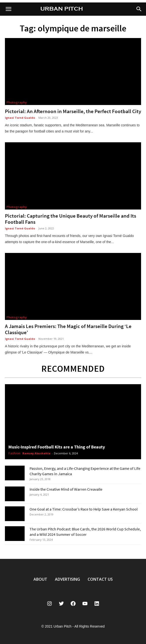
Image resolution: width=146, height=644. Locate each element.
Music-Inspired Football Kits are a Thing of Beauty (57, 447)
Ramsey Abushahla (36, 453)
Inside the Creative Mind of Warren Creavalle (66, 489)
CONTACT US (100, 579)
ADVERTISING (67, 579)
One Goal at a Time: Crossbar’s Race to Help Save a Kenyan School (84, 509)
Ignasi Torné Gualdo (20, 118)
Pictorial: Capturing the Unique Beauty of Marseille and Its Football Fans (71, 219)
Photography (17, 102)
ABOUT (40, 579)
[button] (139, 9)
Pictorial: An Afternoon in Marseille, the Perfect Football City (73, 111)
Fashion (14, 453)
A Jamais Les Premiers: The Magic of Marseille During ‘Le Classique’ (68, 329)
